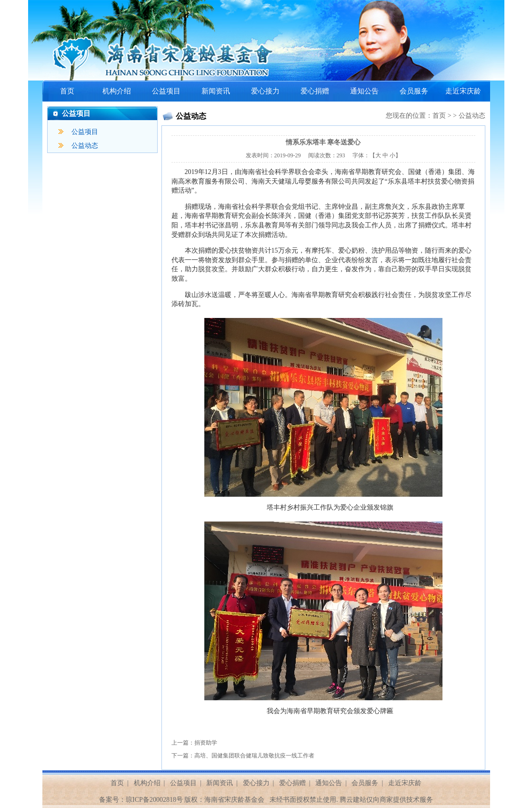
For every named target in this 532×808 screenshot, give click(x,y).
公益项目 (166, 91)
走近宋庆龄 (463, 91)
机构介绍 (117, 91)
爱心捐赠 (315, 91)
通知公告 (364, 91)
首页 (67, 91)
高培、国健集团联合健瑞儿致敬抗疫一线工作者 (254, 756)
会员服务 (414, 91)
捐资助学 (206, 743)
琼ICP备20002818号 (154, 800)
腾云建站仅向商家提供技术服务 (386, 800)
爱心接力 (265, 91)
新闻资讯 (216, 91)
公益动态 (85, 146)
